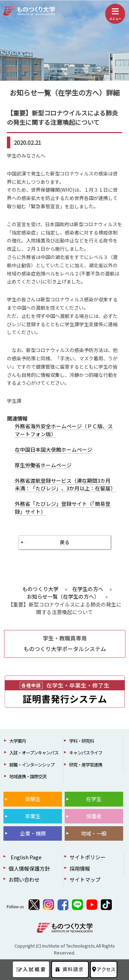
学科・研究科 (82, 741)
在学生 (94, 799)
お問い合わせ (24, 879)
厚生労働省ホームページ (43, 465)
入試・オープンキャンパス (34, 753)
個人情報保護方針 (29, 868)
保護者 (94, 816)
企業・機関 (33, 833)
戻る (65, 542)
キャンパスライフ (86, 753)
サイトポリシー (88, 857)
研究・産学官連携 (86, 765)
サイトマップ (85, 879)
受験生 (33, 799)
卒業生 (33, 816)
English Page (25, 857)
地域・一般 (94, 833)
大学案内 (18, 741)
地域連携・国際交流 (28, 776)
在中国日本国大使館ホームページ (53, 449)
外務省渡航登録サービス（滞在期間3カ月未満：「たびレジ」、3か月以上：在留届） (65, 484)
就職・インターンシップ (32, 765)
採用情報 (80, 868)
